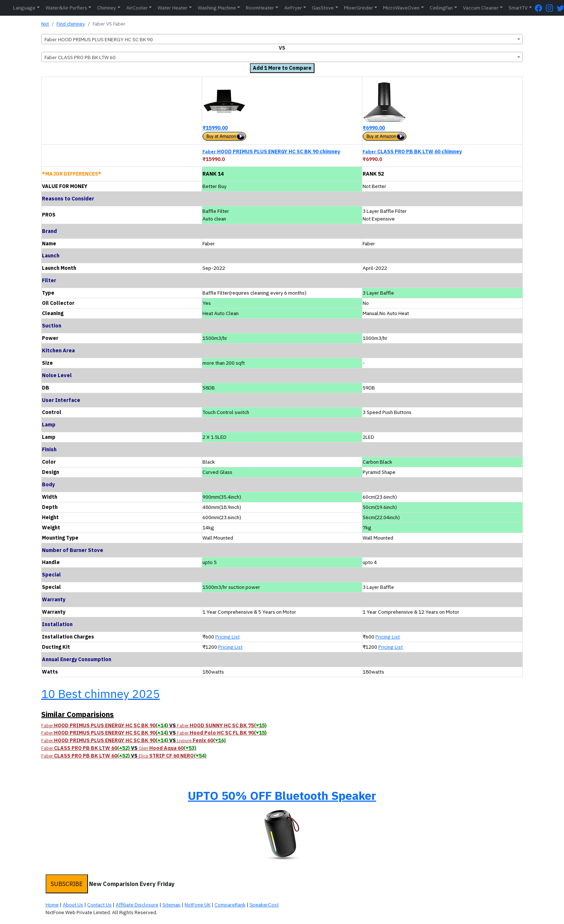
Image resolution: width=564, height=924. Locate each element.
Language (24, 8)
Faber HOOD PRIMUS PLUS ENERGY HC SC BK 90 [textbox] (99, 39)
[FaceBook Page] (540, 8)
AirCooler (137, 8)
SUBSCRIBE (67, 884)
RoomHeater (260, 8)
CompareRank (230, 905)
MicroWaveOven (401, 8)
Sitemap (171, 905)
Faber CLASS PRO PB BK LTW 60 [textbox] (80, 57)
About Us (73, 905)
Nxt (45, 24)
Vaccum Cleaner (481, 8)
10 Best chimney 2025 (101, 694)
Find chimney (71, 24)
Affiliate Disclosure (137, 905)
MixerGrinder (359, 8)
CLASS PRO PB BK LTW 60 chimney (412, 152)
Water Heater (173, 8)
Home (52, 905)
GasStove (323, 8)
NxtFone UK (198, 905)
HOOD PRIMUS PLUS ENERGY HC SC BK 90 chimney (271, 152)
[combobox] (282, 39)
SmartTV (518, 8)
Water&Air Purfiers (66, 8)
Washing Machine (217, 8)
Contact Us (99, 905)
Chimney (107, 8)
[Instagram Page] (551, 8)
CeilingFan (441, 8)
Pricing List (227, 637)
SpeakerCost (264, 905)
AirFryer (293, 8)
